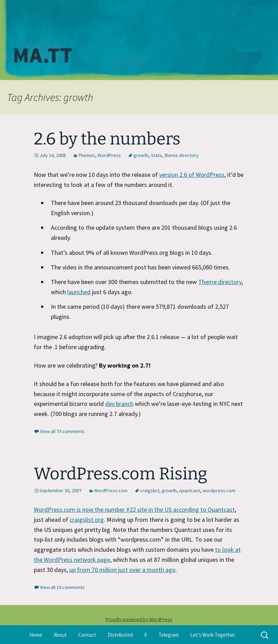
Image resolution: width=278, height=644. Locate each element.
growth (141, 155)
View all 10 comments (62, 587)
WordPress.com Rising (121, 474)
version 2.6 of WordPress (192, 175)
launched (79, 292)
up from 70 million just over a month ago (122, 570)
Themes (87, 155)
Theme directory (220, 282)
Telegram (169, 635)
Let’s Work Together (213, 635)
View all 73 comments (62, 431)
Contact (87, 635)
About (60, 635)
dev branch (119, 404)
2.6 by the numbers (107, 139)
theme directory (182, 155)
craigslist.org (87, 520)
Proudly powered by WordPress (139, 619)
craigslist (150, 490)
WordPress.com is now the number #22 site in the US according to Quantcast (134, 509)
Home (36, 635)
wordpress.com (219, 490)
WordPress (109, 155)
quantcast (190, 490)
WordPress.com (111, 490)
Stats (156, 155)
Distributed (120, 635)
